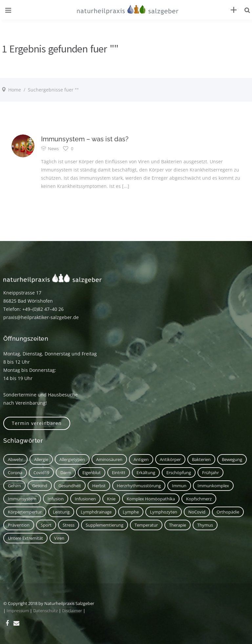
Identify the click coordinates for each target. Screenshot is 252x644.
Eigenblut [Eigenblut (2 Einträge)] (92, 473)
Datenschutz (45, 611)
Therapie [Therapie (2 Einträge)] (178, 525)
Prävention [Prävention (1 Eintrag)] (19, 525)
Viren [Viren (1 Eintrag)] (59, 538)
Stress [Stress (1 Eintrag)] (69, 525)
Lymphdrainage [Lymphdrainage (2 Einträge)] (96, 512)
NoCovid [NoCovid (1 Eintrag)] (197, 512)
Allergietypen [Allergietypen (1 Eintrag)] (72, 459)
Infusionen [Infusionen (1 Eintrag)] (85, 499)
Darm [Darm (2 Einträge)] (66, 473)
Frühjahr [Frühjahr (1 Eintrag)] (210, 473)
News (53, 149)
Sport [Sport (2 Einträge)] (46, 525)
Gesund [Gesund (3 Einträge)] (40, 486)
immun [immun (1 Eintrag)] (179, 486)
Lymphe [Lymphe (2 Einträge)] (131, 512)
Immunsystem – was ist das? (85, 139)
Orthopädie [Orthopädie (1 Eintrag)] (228, 512)
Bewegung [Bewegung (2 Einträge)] (232, 459)
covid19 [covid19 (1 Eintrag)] (41, 473)
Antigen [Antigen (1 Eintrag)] (141, 459)
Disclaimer (72, 611)
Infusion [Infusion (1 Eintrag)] (56, 499)
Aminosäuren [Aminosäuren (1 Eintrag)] (109, 459)
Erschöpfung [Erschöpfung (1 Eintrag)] (179, 473)
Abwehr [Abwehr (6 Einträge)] (15, 459)
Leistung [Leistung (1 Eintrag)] (61, 512)
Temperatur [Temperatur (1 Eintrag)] (146, 525)
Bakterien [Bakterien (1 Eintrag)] (201, 459)
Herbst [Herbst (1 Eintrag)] (99, 486)
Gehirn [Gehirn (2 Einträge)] (14, 486)
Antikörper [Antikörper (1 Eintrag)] (170, 459)
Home (15, 90)
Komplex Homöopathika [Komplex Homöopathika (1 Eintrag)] (151, 499)
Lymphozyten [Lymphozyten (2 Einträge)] (164, 512)
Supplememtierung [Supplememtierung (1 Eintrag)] (105, 525)
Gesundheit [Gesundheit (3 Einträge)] (70, 486)
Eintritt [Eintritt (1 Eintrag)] (119, 473)
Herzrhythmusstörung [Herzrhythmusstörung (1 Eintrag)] (139, 486)
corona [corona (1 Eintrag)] (15, 473)
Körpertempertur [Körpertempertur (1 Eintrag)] (25, 512)
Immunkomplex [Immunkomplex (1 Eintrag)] (213, 486)
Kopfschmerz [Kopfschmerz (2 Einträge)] (199, 499)
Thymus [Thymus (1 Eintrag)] (205, 525)
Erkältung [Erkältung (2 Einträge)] (146, 473)
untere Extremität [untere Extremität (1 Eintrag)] (25, 538)
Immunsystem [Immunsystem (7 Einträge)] (22, 499)
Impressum (18, 611)
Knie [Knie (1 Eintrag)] (111, 499)
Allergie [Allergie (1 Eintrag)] (41, 459)
